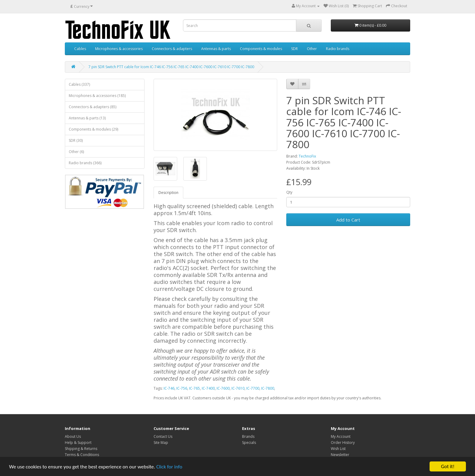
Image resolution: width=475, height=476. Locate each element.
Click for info (169, 467)
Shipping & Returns (81, 449)
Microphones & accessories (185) (97, 96)
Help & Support (78, 443)
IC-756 (182, 388)
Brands (248, 436)
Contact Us (163, 436)
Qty (289, 192)
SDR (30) (76, 140)
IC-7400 (208, 388)
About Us (73, 436)
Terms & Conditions (82, 455)
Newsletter (340, 455)
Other (312, 49)
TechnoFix (307, 156)
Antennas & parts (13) (87, 118)
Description (168, 193)
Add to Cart (348, 220)
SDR (294, 49)
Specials (249, 443)
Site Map (161, 443)
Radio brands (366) (85, 163)
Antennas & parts (216, 49)
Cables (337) (79, 84)
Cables (80, 49)
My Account (341, 436)
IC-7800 (268, 388)
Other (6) (76, 152)
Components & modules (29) (93, 129)
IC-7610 (238, 388)
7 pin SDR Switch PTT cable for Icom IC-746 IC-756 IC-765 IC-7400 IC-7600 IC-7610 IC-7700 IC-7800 (171, 67)
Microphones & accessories (119, 49)
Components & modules (261, 49)
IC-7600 (223, 388)
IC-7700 (253, 388)
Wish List (338, 449)
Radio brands (338, 49)
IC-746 (169, 388)
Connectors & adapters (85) (93, 107)
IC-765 (194, 388)
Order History (343, 443)
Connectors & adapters (172, 49)
